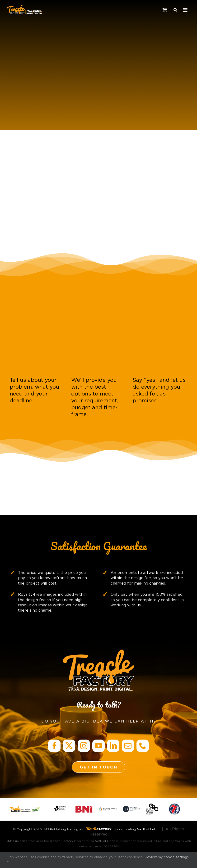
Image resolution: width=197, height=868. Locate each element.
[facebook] (54, 746)
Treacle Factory (61, 841)
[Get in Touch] (99, 767)
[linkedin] (113, 746)
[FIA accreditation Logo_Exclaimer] (131, 807)
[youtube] (98, 746)
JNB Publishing (17, 841)
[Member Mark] (174, 805)
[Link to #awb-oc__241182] (185, 10)
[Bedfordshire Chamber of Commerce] (61, 806)
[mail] (128, 746)
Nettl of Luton (148, 829)
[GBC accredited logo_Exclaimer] (152, 805)
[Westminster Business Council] (108, 809)
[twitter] (69, 746)
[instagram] (84, 746)
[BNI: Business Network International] (84, 808)
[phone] (143, 746)
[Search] (175, 10)
